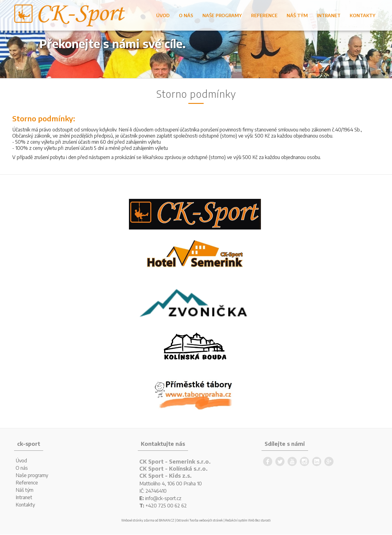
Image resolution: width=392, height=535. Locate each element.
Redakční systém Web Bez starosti (248, 520)
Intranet (329, 15)
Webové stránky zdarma (138, 520)
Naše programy (222, 15)
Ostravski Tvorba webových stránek (200, 520)
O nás (186, 15)
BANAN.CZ (167, 520)
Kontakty (363, 15)
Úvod (163, 15)
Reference (264, 15)
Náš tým (297, 15)
